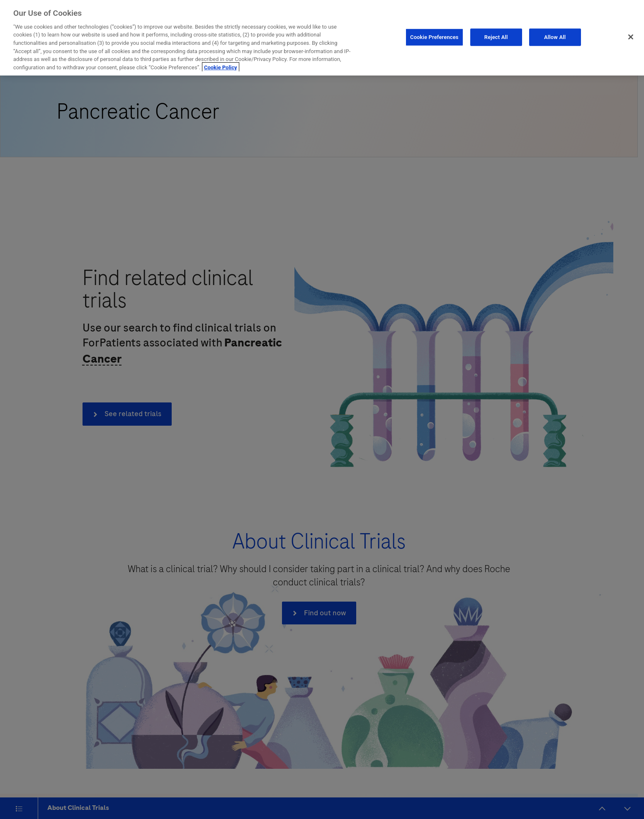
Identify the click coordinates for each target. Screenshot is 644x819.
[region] (322, 38)
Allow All (555, 37)
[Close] (631, 37)
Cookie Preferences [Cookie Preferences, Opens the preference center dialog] (434, 37)
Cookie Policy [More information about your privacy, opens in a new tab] (221, 67)
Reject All (496, 37)
